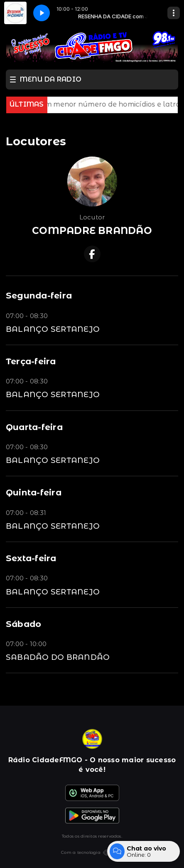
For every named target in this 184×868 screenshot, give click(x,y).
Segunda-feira (39, 295)
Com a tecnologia (92, 853)
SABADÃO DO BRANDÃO (58, 657)
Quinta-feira (34, 492)
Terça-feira (31, 361)
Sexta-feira (31, 558)
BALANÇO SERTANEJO (53, 329)
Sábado (23, 624)
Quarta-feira (34, 427)
